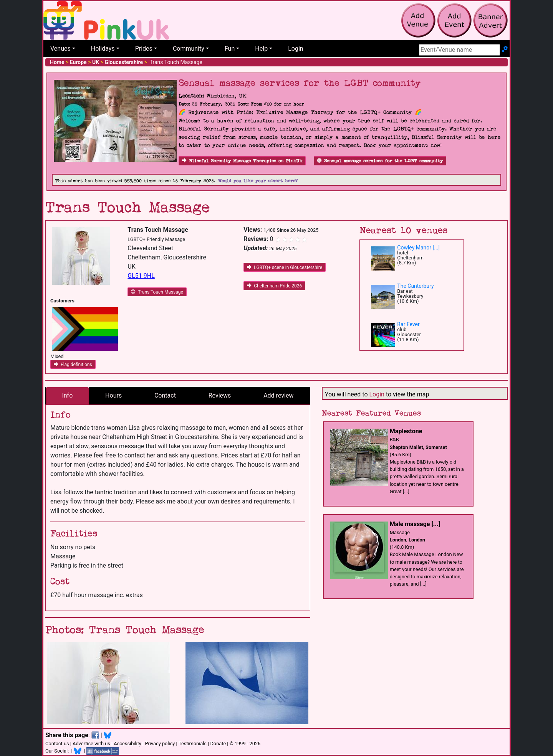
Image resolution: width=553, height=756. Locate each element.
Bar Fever (408, 324)
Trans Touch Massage (157, 292)
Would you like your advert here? (258, 181)
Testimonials (193, 744)
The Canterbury (415, 286)
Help (261, 49)
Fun (230, 49)
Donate (218, 744)
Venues (60, 49)
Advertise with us (91, 744)
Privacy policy (160, 744)
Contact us (57, 744)
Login (296, 49)
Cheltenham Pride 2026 (274, 286)
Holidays (103, 49)
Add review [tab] (278, 395)
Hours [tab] (113, 395)
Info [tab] (67, 395)
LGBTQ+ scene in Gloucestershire (285, 267)
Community (189, 49)
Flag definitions (73, 365)
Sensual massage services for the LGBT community (380, 161)
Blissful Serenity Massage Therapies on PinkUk (242, 161)
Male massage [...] (415, 524)
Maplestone (406, 431)
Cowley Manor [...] (418, 248)
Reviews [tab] (220, 395)
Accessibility (127, 744)
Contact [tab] (165, 395)
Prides (144, 49)
